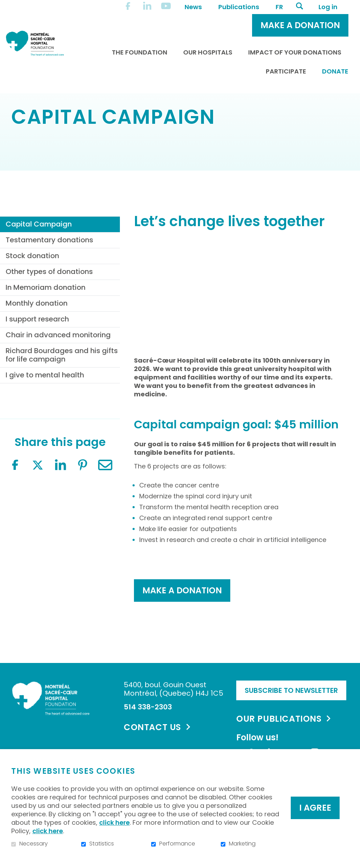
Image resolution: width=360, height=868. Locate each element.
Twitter (38, 495)
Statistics (102, 844)
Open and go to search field (300, 6)
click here (114, 822)
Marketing (242, 844)
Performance (177, 844)
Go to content (5, 5)
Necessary (34, 844)
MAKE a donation (182, 620)
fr (279, 7)
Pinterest (83, 495)
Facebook (15, 495)
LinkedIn (60, 495)
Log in (328, 7)
